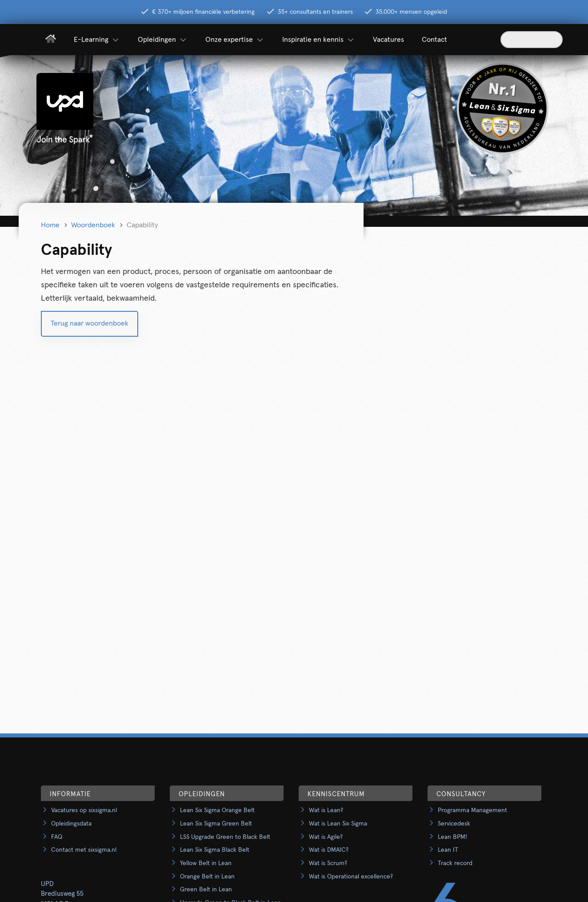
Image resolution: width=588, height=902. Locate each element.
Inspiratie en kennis (319, 40)
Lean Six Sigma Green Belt (216, 824)
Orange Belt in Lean (207, 877)
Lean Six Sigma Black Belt (215, 850)
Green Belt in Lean (206, 890)
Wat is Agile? (326, 837)
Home (50, 225)
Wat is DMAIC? (329, 850)
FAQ (57, 837)
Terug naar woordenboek (90, 323)
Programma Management (472, 810)
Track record (455, 863)
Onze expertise (235, 40)
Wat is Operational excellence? (351, 877)
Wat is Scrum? (328, 863)
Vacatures (388, 40)
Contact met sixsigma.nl (84, 850)
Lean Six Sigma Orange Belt (217, 810)
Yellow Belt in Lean (206, 863)
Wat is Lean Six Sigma (338, 824)
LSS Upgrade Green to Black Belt (225, 837)
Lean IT (448, 850)
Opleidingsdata (71, 824)
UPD (47, 884)
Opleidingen (163, 40)
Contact (434, 40)
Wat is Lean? (326, 810)
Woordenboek (93, 225)
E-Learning (97, 40)
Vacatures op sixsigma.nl (84, 810)
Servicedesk (454, 824)
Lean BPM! (452, 837)
